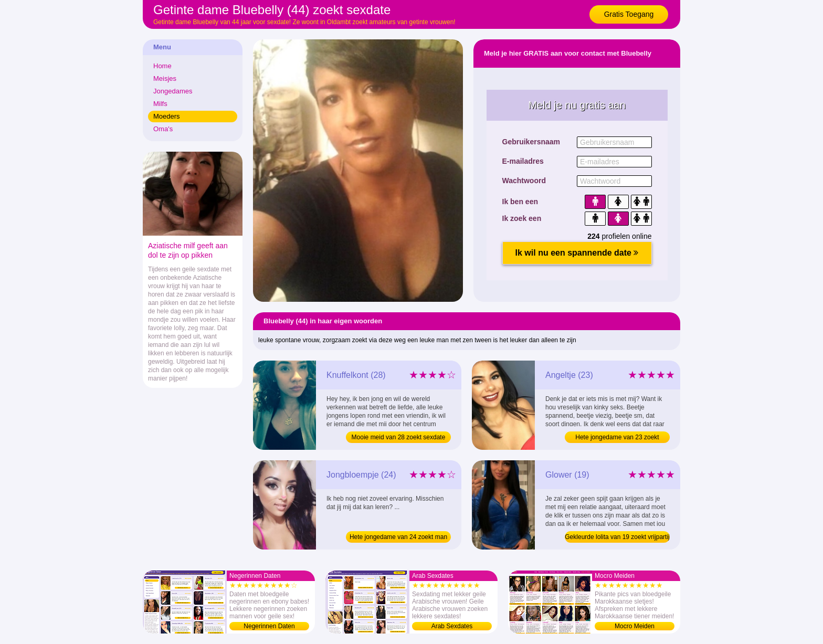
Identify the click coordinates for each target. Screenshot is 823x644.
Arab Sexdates (452, 626)
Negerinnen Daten (269, 626)
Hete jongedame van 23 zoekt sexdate (617, 438)
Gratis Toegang (629, 14)
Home (162, 66)
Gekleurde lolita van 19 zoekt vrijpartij (617, 537)
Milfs (160, 104)
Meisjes (165, 78)
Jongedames (173, 91)
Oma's (163, 129)
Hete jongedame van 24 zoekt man (398, 537)
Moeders (167, 116)
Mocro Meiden (635, 626)
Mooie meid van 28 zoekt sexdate (399, 437)
